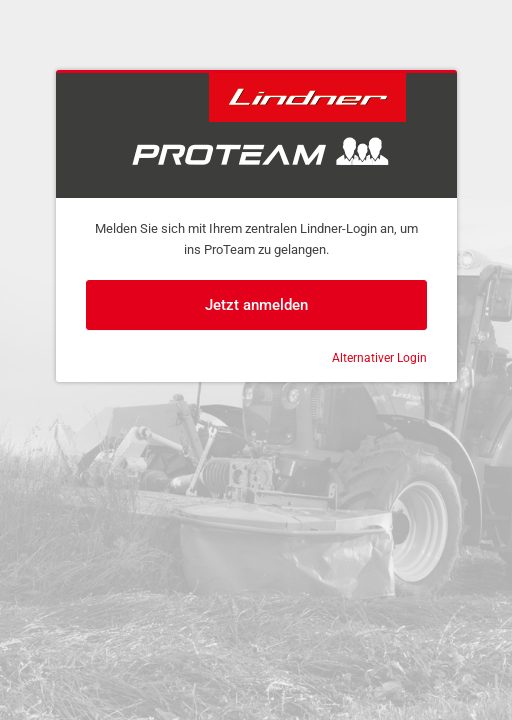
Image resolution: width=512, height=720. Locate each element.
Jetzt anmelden (256, 305)
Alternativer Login (379, 358)
